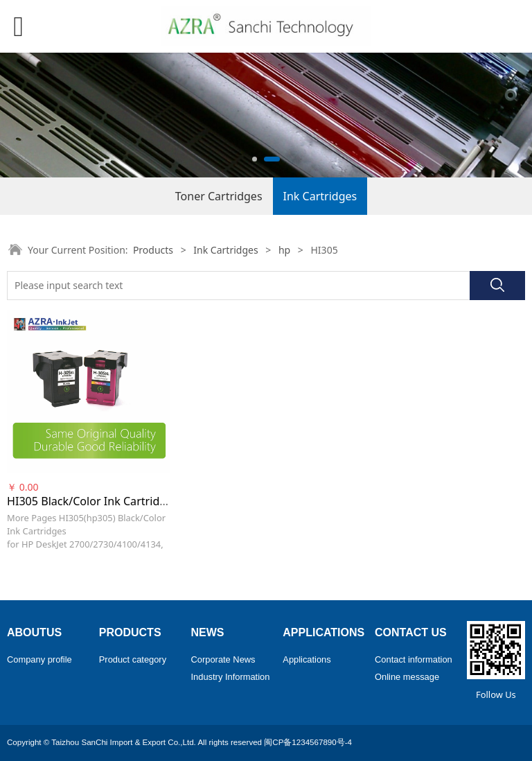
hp (284, 250)
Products (153, 250)
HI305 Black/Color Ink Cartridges (92, 501)
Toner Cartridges (219, 196)
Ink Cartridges (320, 196)
